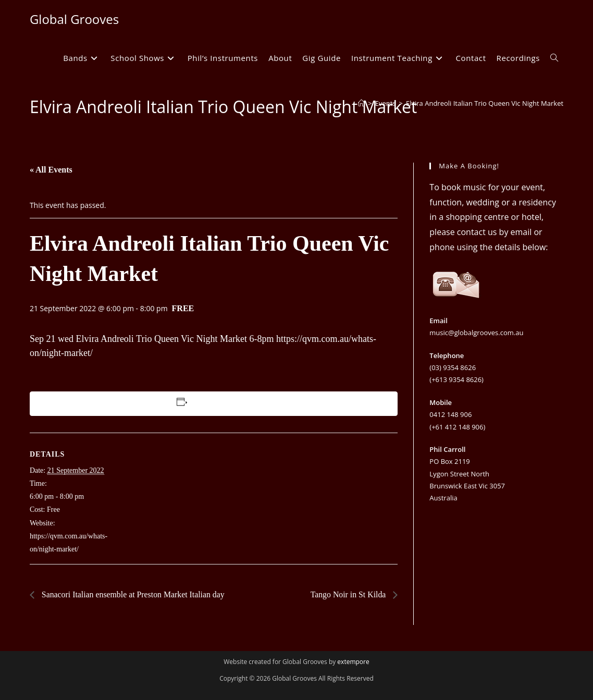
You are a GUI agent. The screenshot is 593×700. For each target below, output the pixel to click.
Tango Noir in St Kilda (349, 594)
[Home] (361, 103)
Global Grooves (74, 19)
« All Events (51, 170)
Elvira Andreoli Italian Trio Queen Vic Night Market (485, 103)
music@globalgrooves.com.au (476, 333)
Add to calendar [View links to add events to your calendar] (215, 404)
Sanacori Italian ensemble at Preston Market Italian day (133, 594)
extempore (353, 662)
